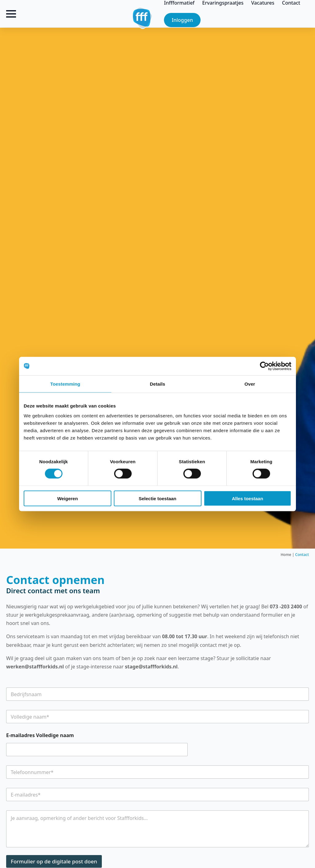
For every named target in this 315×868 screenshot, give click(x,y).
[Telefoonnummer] (157, 772)
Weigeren (68, 498)
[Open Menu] (11, 14)
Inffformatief (179, 3)
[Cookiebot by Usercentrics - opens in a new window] (264, 366)
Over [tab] (250, 384)
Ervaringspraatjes (223, 3)
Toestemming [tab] (65, 384)
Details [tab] (157, 384)
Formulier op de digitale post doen (54, 861)
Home (286, 555)
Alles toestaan (248, 498)
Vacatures (263, 3)
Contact (291, 3)
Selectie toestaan (158, 498)
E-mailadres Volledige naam (40, 735)
